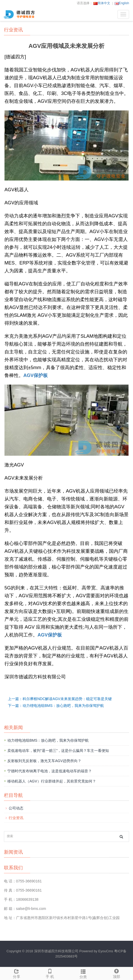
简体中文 (102, 3)
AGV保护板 (36, 375)
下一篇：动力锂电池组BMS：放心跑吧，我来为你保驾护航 (56, 706)
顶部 (116, 973)
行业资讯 (16, 818)
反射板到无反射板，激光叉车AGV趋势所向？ (44, 761)
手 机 (50, 973)
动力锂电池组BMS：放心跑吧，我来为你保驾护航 (48, 740)
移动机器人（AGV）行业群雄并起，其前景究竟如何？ (52, 781)
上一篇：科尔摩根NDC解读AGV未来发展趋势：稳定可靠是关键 (60, 699)
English (122, 3)
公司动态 (16, 808)
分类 (83, 973)
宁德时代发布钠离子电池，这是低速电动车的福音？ (50, 771)
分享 (17, 973)
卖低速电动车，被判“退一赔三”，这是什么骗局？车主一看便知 (58, 751)
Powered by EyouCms (96, 951)
